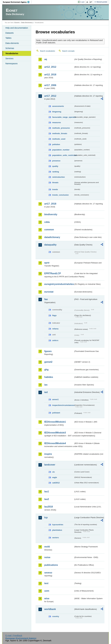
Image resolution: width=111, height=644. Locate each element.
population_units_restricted (63, 155)
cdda (47, 222)
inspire (48, 454)
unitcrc (55, 340)
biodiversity (51, 214)
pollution (56, 144)
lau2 (47, 499)
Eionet (17, 23)
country (56, 616)
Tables (8, 38)
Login (83, 2)
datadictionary (52, 237)
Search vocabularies (47, 51)
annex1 (55, 399)
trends (55, 189)
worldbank (50, 609)
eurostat (49, 292)
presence (56, 161)
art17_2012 (50, 96)
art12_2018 (50, 75)
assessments (58, 106)
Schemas (10, 48)
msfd (47, 547)
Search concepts (68, 51)
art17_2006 (50, 85)
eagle (55, 477)
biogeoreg (57, 112)
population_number (61, 150)
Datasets (9, 33)
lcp (46, 517)
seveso (48, 573)
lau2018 (48, 507)
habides (49, 377)
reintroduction (58, 177)
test (46, 583)
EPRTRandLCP (53, 273)
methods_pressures (61, 128)
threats (55, 183)
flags (54, 315)
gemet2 (48, 362)
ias (46, 385)
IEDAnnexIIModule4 (55, 443)
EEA (17, 2)
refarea (55, 329)
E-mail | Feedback (14, 635)
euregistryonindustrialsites (59, 284)
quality (55, 166)
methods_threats (60, 133)
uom (47, 591)
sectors (55, 538)
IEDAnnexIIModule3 (55, 433)
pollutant (56, 413)
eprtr (47, 263)
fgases (48, 351)
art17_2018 (50, 204)
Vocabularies (12, 53)
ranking (55, 172)
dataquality (50, 245)
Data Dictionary (27, 23)
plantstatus (57, 530)
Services (9, 58)
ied (46, 392)
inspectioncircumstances (63, 405)
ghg (46, 370)
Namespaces (11, 64)
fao (46, 299)
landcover (50, 465)
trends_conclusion (60, 195)
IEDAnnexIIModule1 (55, 422)
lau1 (47, 492)
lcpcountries (58, 525)
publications (51, 565)
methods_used (59, 139)
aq (46, 59)
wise (47, 598)
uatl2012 (56, 483)
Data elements (12, 43)
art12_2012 (50, 67)
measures (57, 122)
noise (47, 557)
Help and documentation (17, 28)
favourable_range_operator (63, 117)
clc (53, 472)
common (49, 230)
